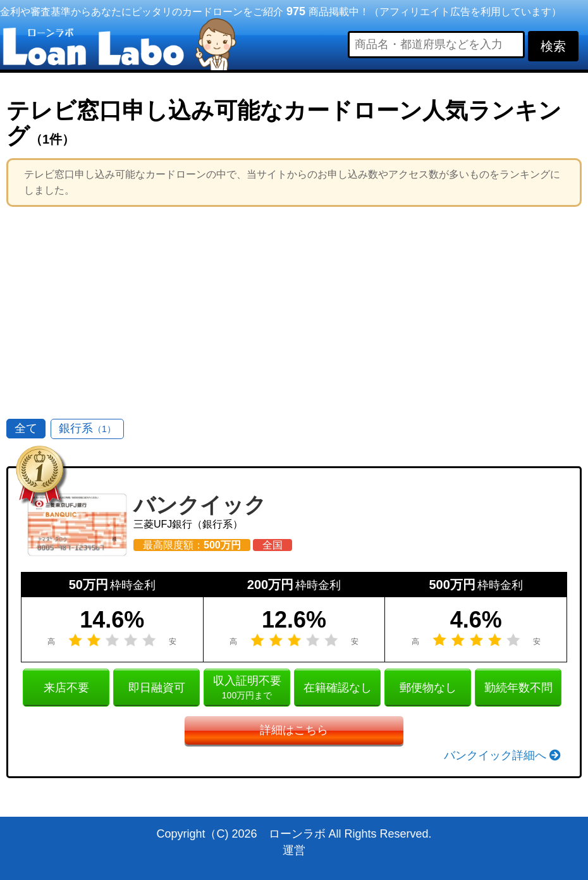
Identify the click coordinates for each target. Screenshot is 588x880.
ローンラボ (297, 834)
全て (26, 428)
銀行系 (87, 428)
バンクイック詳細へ (502, 755)
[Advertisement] (294, 308)
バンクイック (200, 505)
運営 (294, 850)
